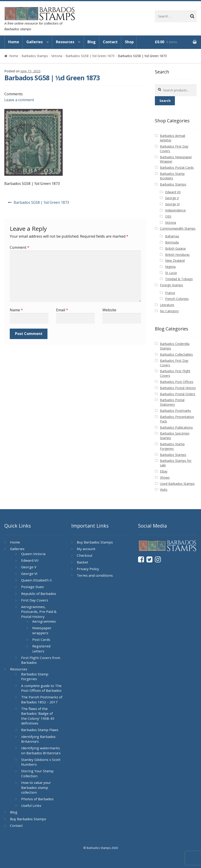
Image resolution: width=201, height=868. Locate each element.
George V (172, 198)
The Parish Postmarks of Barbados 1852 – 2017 (42, 699)
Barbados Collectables (176, 354)
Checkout (85, 555)
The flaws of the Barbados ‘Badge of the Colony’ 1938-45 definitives (38, 716)
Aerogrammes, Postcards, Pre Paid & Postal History (39, 612)
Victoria (57, 56)
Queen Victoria (33, 554)
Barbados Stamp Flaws (40, 730)
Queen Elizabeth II (36, 580)
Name (16, 310)
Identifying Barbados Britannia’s (38, 739)
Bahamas (172, 236)
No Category (169, 311)
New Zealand (175, 260)
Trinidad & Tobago (179, 279)
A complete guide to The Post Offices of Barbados (41, 688)
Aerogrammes (44, 621)
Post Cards (41, 639)
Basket (82, 562)
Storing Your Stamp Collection (37, 773)
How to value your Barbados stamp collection (36, 787)
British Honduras (177, 255)
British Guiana (175, 248)
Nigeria (170, 267)
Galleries (35, 42)
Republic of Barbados (39, 594)
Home (14, 42)
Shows (165, 477)
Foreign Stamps (171, 285)
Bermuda (172, 242)
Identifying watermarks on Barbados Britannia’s (41, 750)
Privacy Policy (88, 569)
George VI (172, 204)
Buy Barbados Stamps (28, 819)
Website (109, 310)
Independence (175, 210)
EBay (164, 471)
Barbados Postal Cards (177, 167)
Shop (129, 42)
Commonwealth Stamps (178, 228)
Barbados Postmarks (175, 411)
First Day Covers (35, 600)
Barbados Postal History (178, 388)
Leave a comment (19, 100)
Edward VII (173, 192)
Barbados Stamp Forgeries (172, 446)
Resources (65, 42)
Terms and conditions (95, 575)
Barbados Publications (176, 427)
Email (62, 310)
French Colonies (177, 299)
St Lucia (171, 273)
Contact (110, 42)
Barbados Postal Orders (178, 394)
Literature (167, 305)
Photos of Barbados (37, 799)
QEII (168, 216)
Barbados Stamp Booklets (172, 176)
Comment (20, 247)
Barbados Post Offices (177, 382)
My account (86, 549)
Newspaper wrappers (42, 630)
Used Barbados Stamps (177, 484)
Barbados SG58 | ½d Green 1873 (90, 56)
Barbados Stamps (35, 56)
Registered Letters (41, 649)
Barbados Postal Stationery (172, 402)
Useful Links (31, 805)
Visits (164, 489)
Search (165, 101)
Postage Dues (32, 587)
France (170, 293)
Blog (92, 42)
